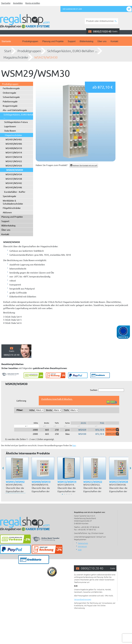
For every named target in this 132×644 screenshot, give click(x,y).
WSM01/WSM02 (14, 139)
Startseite (6, 3)
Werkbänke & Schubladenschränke (13, 202)
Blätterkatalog (87, 41)
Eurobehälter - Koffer (15, 192)
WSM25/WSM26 (14, 165)
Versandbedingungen (83, 599)
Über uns (102, 41)
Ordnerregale (9, 93)
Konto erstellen (33, 3)
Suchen (107, 390)
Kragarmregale (10, 106)
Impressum (82, 546)
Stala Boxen (10, 131)
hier (74, 445)
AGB (80, 550)
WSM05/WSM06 (14, 144)
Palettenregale (10, 101)
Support (72, 41)
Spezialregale (9, 196)
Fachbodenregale (11, 88)
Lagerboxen (10, 126)
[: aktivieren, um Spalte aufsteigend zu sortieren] (44, 426)
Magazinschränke (16, 57)
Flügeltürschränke (12, 208)
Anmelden (18, 3)
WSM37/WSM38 (14, 179)
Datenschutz (83, 543)
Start (8, 51)
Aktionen (7, 212)
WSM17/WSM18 (14, 157)
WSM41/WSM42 (14, 183)
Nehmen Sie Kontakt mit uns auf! (84, 165)
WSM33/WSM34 (14, 174)
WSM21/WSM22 (14, 161)
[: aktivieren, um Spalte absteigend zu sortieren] (26, 426)
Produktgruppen (30, 41)
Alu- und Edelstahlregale (15, 110)
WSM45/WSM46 (14, 187)
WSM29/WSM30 (46, 57)
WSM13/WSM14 (14, 152)
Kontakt (114, 41)
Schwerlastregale (11, 97)
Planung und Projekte (53, 41)
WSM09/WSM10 (14, 148)
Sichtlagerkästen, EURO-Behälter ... (72, 51)
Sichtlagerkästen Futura (16, 122)
